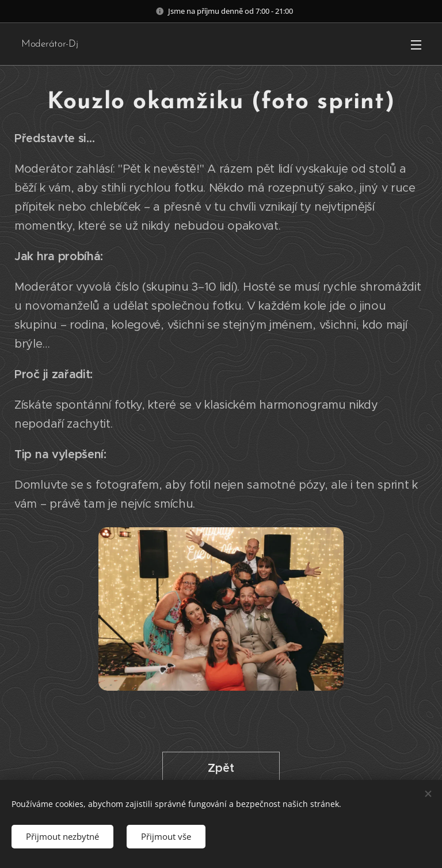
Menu (416, 45)
